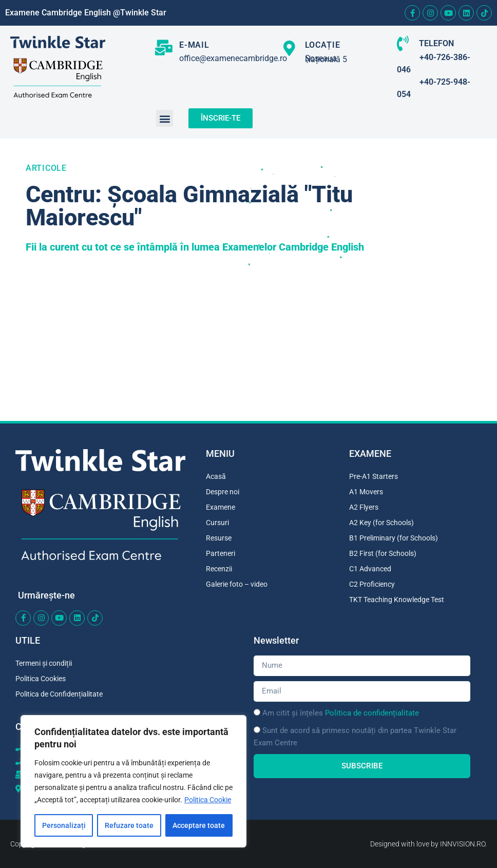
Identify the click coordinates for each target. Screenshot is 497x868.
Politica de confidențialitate (372, 713)
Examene (221, 507)
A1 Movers (366, 492)
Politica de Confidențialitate (59, 694)
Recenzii (219, 569)
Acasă (216, 476)
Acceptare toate (199, 825)
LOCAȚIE (323, 45)
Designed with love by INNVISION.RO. (428, 844)
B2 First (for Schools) (383, 553)
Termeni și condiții (44, 663)
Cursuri (217, 523)
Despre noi (223, 492)
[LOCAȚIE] (290, 48)
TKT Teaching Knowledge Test (397, 600)
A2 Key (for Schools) (381, 523)
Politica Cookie (208, 800)
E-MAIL (194, 45)
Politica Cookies (41, 679)
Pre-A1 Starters (374, 476)
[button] (165, 118)
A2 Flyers (364, 507)
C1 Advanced (370, 569)
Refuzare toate (129, 825)
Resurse (219, 538)
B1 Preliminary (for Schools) (394, 538)
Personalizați (64, 825)
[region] (133, 781)
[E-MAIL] (164, 48)
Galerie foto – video (237, 584)
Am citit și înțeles (341, 713)
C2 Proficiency (372, 584)
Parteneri (221, 553)
